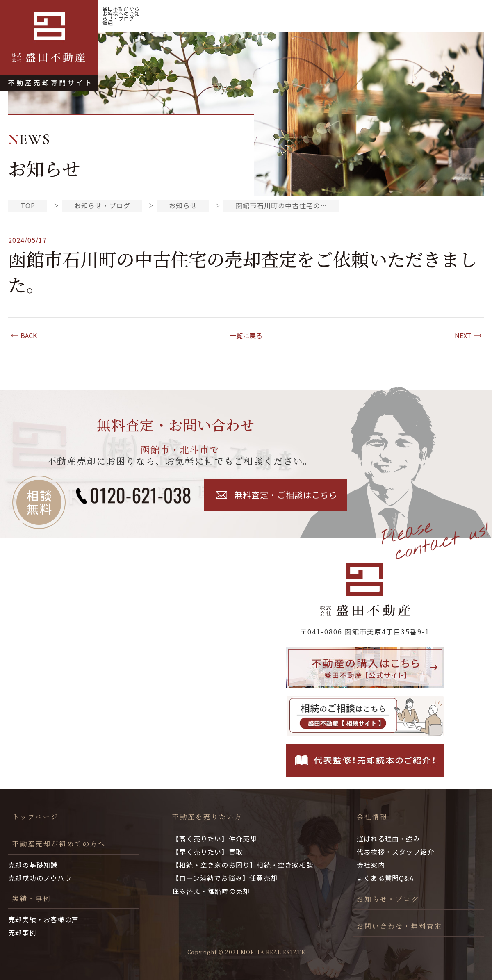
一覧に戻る (246, 335)
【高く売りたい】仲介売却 (214, 839)
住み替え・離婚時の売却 (211, 891)
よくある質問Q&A (385, 878)
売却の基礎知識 (33, 865)
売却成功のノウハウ (40, 878)
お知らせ (183, 205)
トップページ (35, 817)
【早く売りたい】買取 (207, 852)
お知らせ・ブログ (449, 16)
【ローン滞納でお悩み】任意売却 (225, 878)
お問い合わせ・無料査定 (400, 926)
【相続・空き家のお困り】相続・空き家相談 (243, 865)
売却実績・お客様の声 (43, 919)
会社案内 (371, 865)
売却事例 (22, 932)
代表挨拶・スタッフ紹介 (395, 852)
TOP (28, 205)
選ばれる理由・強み (388, 839)
